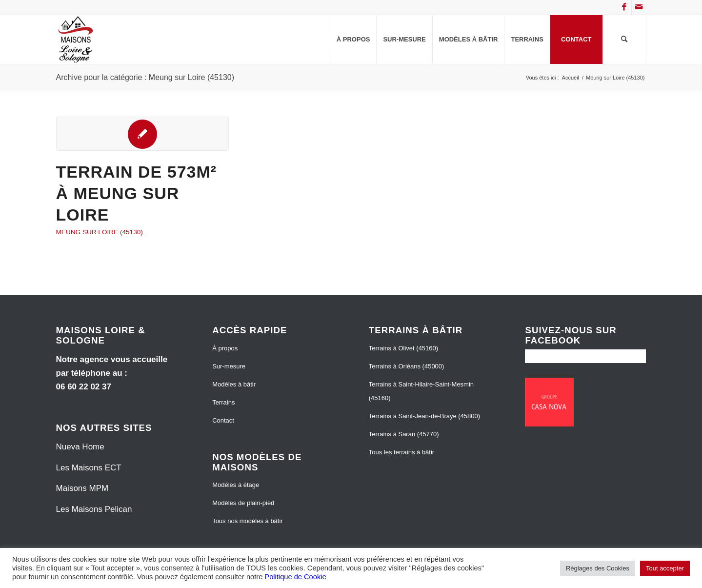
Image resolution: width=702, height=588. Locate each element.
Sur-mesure (229, 366)
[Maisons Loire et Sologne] (76, 40)
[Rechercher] (624, 40)
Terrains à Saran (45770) (404, 434)
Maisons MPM (82, 488)
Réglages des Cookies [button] (598, 568)
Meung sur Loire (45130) (100, 232)
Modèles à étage (236, 485)
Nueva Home (80, 447)
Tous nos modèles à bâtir (248, 521)
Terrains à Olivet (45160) (403, 348)
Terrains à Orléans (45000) (407, 366)
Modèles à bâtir (234, 384)
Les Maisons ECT (89, 468)
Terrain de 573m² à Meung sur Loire (137, 193)
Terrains (223, 402)
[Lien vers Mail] (639, 7)
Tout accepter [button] (665, 568)
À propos (225, 348)
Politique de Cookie (295, 577)
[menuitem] (353, 40)
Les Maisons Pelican (94, 509)
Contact (223, 420)
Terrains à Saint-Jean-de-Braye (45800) (424, 416)
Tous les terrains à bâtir (401, 452)
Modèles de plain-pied (243, 503)
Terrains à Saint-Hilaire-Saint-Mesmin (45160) (421, 391)
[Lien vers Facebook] (624, 7)
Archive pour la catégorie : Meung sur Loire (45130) (145, 77)
